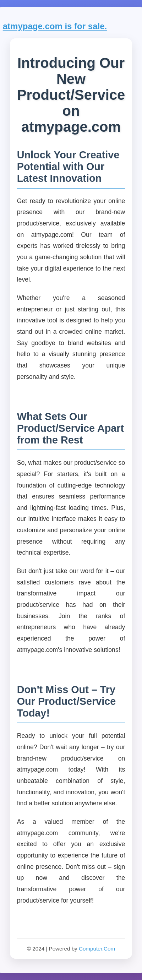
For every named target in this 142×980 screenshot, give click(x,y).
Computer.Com (97, 949)
